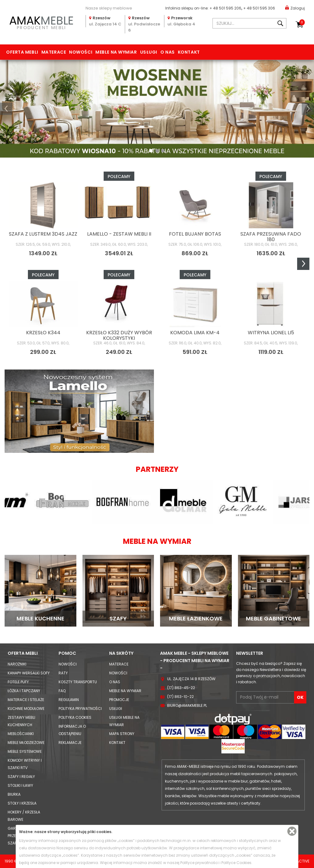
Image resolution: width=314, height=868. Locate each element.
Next (303, 264)
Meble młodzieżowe (26, 743)
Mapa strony (122, 734)
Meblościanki (21, 734)
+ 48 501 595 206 (225, 8)
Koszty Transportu (78, 682)
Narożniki (17, 664)
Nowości (81, 52)
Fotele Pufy (18, 682)
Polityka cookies (75, 717)
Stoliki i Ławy (20, 785)
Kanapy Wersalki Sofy (29, 673)
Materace (54, 52)
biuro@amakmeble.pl (187, 705)
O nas (168, 52)
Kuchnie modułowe (26, 709)
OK (300, 697)
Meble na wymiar (116, 52)
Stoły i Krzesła (22, 803)
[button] (6, 109)
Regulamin (69, 700)
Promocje (119, 700)
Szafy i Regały (21, 777)
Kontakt (189, 52)
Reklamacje (70, 743)
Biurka (14, 794)
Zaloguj (295, 8)
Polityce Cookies (236, 863)
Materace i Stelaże (26, 700)
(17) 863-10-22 (180, 697)
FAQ (62, 691)
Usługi (149, 52)
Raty (63, 673)
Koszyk (302, 22)
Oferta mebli (22, 52)
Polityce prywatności (199, 863)
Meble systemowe (25, 751)
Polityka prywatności (80, 709)
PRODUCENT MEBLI (41, 22)
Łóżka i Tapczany (24, 691)
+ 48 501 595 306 (259, 8)
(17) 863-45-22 (181, 688)
